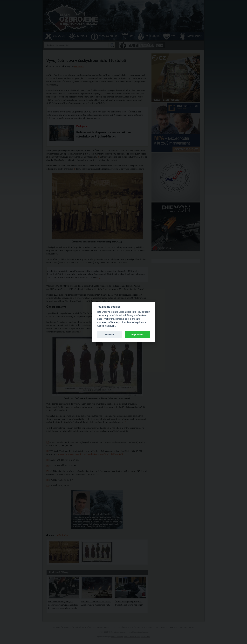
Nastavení (110, 335)
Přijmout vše (137, 335)
